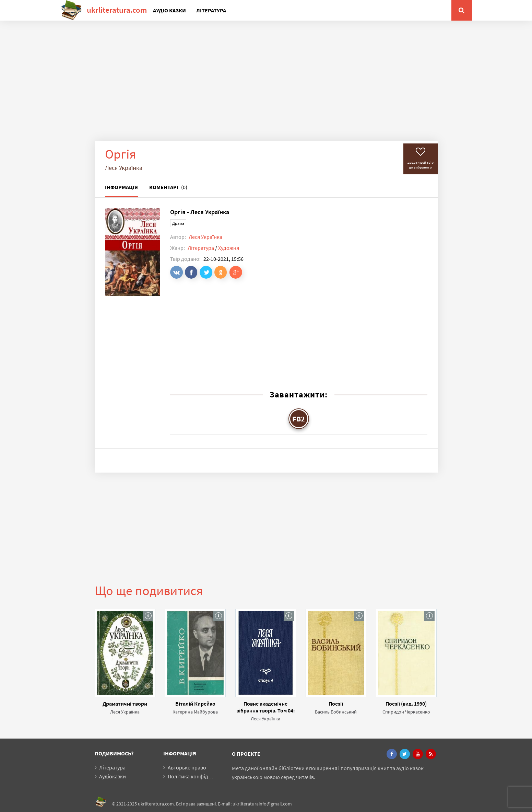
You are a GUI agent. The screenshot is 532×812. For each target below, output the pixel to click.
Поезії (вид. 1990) (406, 704)
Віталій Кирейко (195, 704)
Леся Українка (205, 237)
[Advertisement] (266, 86)
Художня (229, 248)
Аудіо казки (169, 10)
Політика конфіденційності (201, 776)
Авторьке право (187, 767)
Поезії (336, 704)
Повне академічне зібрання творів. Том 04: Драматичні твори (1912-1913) (266, 707)
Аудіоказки (113, 776)
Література (211, 10)
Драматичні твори (125, 704)
